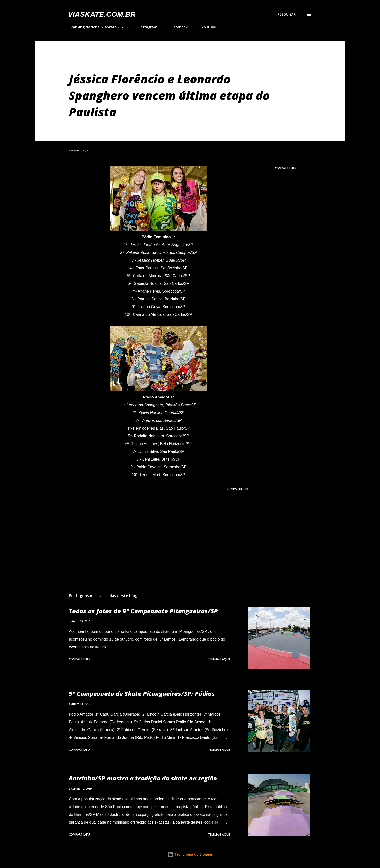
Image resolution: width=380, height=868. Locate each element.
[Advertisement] (151, 533)
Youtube (206, 27)
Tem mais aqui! (219, 659)
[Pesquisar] (287, 14)
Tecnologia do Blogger (190, 854)
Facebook (177, 27)
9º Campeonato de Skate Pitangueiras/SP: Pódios (142, 693)
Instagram (145, 27)
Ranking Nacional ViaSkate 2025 (95, 27)
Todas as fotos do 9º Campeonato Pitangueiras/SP (143, 611)
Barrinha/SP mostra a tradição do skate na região (143, 778)
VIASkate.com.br (102, 14)
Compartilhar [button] (286, 168)
